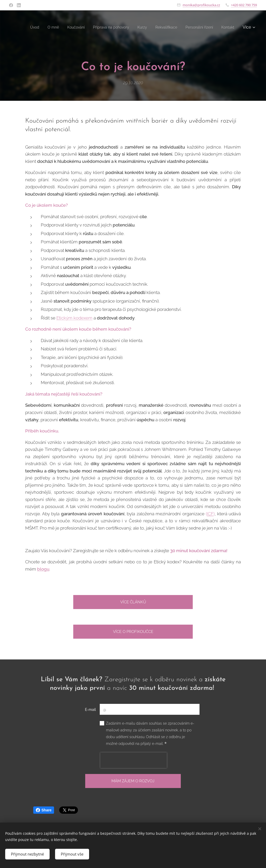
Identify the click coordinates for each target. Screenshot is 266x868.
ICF (210, 514)
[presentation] (134, 760)
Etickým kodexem (74, 318)
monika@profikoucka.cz (201, 5)
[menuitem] (39, 27)
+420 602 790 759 (244, 5)
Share (44, 810)
